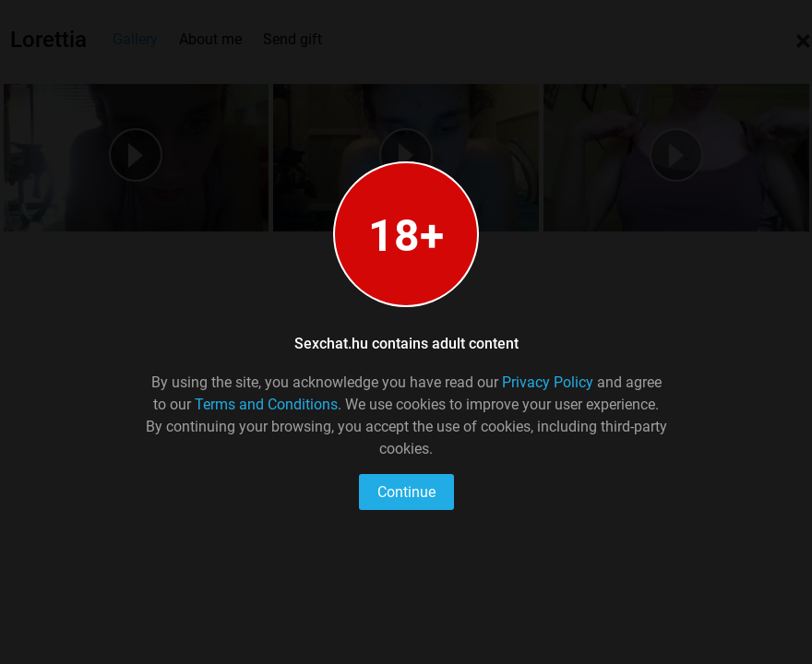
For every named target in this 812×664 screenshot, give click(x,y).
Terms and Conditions (266, 404)
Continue (406, 492)
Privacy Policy (548, 382)
